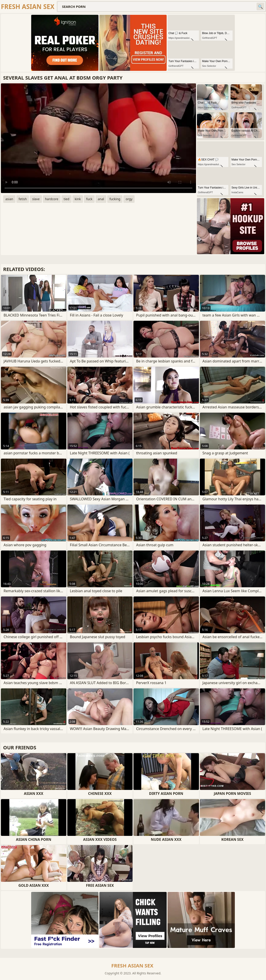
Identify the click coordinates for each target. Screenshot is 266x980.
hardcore (52, 199)
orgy (129, 199)
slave (36, 199)
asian (9, 199)
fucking (115, 199)
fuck (89, 199)
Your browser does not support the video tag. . (98, 138)
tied (66, 199)
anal (101, 199)
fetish (23, 199)
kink (78, 199)
